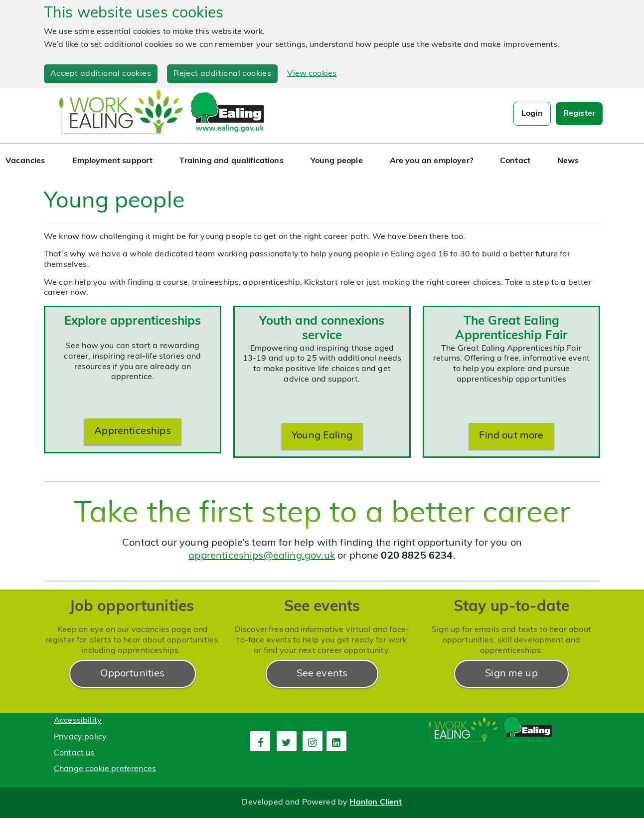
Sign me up (511, 674)
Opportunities (132, 674)
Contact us (74, 753)
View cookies (312, 74)
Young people (337, 161)
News (568, 161)
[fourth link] (336, 741)
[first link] (260, 741)
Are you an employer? (431, 161)
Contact (515, 161)
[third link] (313, 741)
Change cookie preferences (105, 769)
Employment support (113, 161)
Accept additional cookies (101, 74)
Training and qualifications (231, 161)
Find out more (511, 436)
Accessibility (78, 721)
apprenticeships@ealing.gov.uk (262, 556)
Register (579, 114)
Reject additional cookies (222, 74)
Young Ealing (322, 436)
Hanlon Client (376, 803)
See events (322, 674)
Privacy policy (80, 737)
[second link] (287, 741)
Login (532, 114)
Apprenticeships (132, 431)
